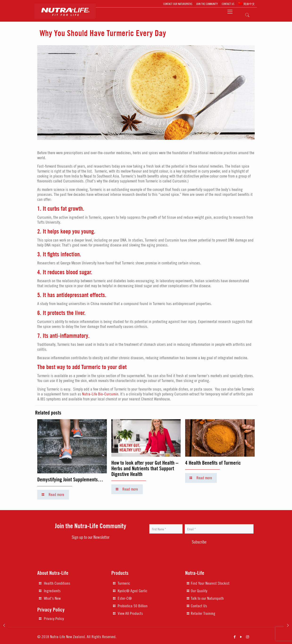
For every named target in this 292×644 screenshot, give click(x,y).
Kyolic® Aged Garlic (133, 591)
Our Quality (199, 591)
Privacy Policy (54, 619)
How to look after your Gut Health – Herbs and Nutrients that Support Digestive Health (145, 469)
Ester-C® (125, 598)
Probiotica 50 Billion (133, 606)
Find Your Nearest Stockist (210, 583)
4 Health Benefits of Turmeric (213, 463)
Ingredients (52, 591)
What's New (52, 598)
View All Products (130, 613)
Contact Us (199, 606)
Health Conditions (57, 583)
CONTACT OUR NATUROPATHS (178, 4)
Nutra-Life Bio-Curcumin (100, 394)
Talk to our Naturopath (207, 598)
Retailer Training (203, 613)
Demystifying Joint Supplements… (70, 480)
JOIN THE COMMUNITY (207, 4)
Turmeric (124, 583)
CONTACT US (228, 4)
